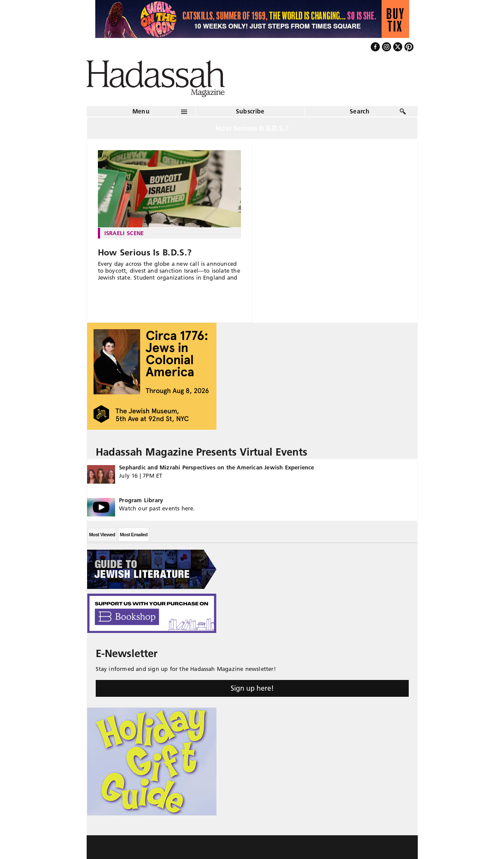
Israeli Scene (124, 233)
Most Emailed (134, 535)
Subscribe (250, 111)
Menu (141, 111)
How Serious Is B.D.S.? (145, 252)
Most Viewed (102, 535)
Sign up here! (252, 688)
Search (360, 111)
